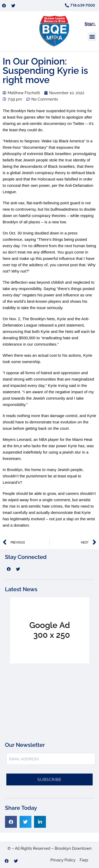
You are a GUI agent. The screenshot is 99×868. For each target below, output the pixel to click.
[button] (92, 37)
